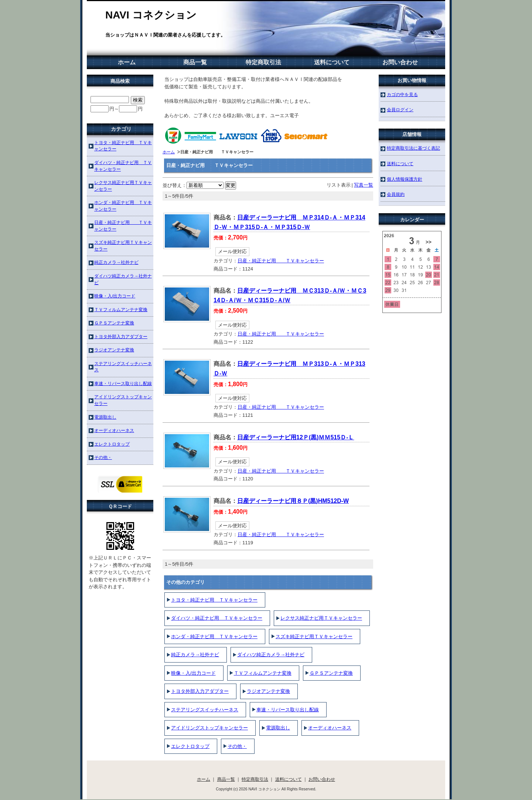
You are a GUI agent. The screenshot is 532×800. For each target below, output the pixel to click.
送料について (332, 62)
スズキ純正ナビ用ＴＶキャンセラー (314, 636)
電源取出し (278, 728)
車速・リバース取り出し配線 (288, 710)
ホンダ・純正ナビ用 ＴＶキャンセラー (214, 636)
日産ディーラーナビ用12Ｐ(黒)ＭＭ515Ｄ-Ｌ (296, 437)
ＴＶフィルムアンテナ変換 (263, 673)
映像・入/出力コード (193, 673)
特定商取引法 (263, 62)
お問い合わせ (400, 62)
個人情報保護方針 (405, 179)
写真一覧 (364, 185)
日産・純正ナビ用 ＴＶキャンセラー (281, 261)
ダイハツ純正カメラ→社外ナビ (271, 655)
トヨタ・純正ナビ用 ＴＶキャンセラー (214, 600)
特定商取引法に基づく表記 (413, 148)
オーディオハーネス (330, 728)
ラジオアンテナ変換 (268, 691)
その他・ (237, 746)
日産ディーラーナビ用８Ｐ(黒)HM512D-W (293, 501)
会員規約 (396, 194)
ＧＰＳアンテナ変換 (331, 673)
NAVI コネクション (151, 15)
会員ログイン (400, 110)
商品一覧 (195, 62)
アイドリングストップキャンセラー (209, 728)
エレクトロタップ (190, 746)
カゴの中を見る (402, 94)
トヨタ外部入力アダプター (200, 691)
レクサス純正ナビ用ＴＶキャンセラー (321, 618)
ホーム (127, 62)
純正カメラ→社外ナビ (195, 655)
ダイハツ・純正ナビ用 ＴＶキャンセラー (217, 618)
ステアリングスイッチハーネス (205, 710)
